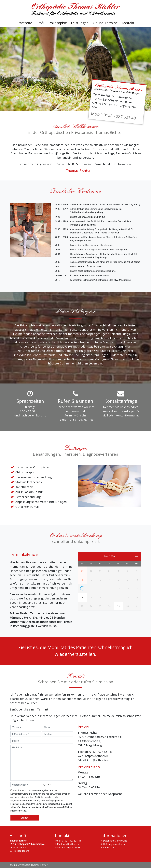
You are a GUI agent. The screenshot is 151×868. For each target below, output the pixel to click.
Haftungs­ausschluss (114, 844)
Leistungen (80, 23)
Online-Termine (105, 23)
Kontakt (128, 23)
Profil (40, 23)
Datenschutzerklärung (115, 841)
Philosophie (58, 23)
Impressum (109, 847)
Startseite (24, 23)
